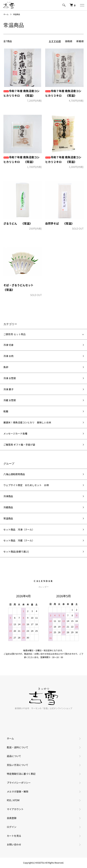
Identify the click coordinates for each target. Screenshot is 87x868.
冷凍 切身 (8, 345)
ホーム (6, 14)
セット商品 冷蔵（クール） (19, 540)
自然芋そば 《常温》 (60, 223)
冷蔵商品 (8, 507)
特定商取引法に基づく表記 (21, 774)
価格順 (69, 41)
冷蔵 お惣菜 (10, 400)
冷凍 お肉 (8, 356)
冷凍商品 (8, 496)
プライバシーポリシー (19, 783)
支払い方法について (18, 765)
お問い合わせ (14, 844)
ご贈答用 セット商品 (14, 334)
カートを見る (14, 836)
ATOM (16, 800)
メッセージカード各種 (15, 433)
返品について (14, 756)
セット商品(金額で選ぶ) (16, 552)
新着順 (80, 41)
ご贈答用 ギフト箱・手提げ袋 (19, 445)
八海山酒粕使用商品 (14, 474)
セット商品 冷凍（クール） (19, 529)
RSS (9, 800)
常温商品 (17, 14)
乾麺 (6, 411)
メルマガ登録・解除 (18, 791)
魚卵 (6, 367)
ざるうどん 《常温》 (18, 223)
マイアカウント (15, 809)
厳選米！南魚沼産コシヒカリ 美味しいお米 (27, 422)
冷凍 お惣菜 (10, 378)
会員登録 (12, 818)
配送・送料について (18, 747)
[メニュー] (82, 5)
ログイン (12, 827)
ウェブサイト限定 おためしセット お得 (26, 485)
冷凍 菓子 (8, 389)
